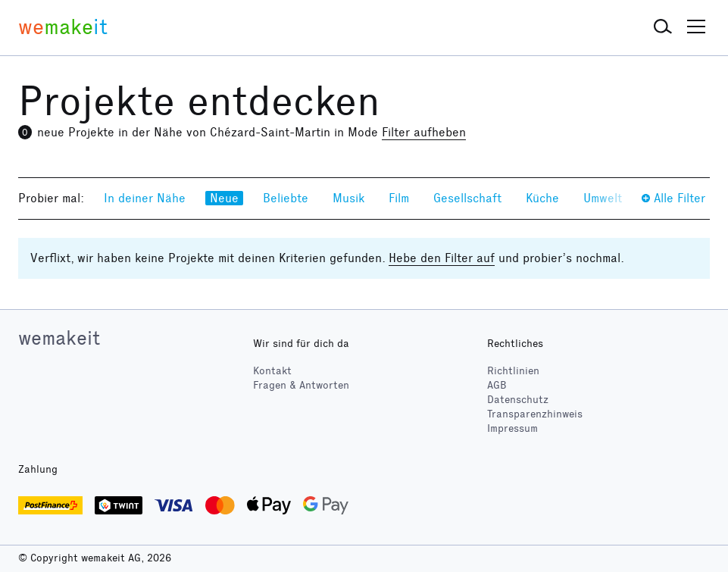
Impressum (512, 428)
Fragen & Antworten (301, 385)
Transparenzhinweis (535, 414)
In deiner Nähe (145, 198)
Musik (348, 198)
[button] (663, 27)
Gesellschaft (467, 198)
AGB (497, 385)
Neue (224, 198)
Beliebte (286, 198)
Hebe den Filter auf (442, 258)
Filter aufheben (424, 132)
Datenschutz (518, 400)
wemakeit (59, 338)
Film (399, 198)
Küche (542, 198)
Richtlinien (513, 371)
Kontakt (272, 371)
